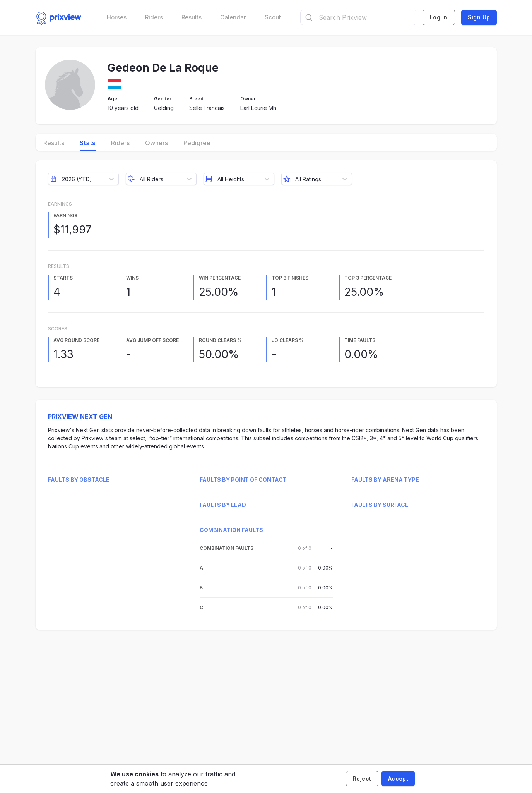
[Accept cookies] (398, 779)
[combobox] (358, 17)
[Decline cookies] (362, 779)
